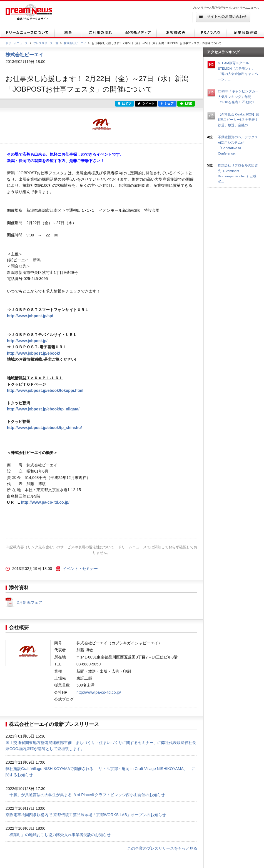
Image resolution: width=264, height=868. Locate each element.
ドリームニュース (17, 43)
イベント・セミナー (80, 569)
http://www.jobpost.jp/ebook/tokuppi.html (45, 390)
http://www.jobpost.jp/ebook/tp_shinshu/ (44, 428)
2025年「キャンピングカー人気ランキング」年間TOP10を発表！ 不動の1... (238, 97)
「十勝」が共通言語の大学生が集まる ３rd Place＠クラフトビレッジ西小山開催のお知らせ (85, 795)
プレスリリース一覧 (46, 43)
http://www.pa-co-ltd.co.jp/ (45, 502)
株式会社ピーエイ (75, 43)
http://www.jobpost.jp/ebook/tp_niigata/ (43, 409)
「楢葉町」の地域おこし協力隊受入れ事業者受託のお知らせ (58, 835)
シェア (167, 104)
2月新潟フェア (29, 602)
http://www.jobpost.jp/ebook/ (33, 353)
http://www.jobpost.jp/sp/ (30, 316)
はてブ (124, 104)
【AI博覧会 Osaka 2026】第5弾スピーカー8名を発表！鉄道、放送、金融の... (239, 120)
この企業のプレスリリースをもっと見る (162, 848)
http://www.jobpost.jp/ (27, 341)
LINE (186, 104)
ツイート (146, 104)
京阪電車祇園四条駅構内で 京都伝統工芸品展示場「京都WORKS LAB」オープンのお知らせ (86, 815)
